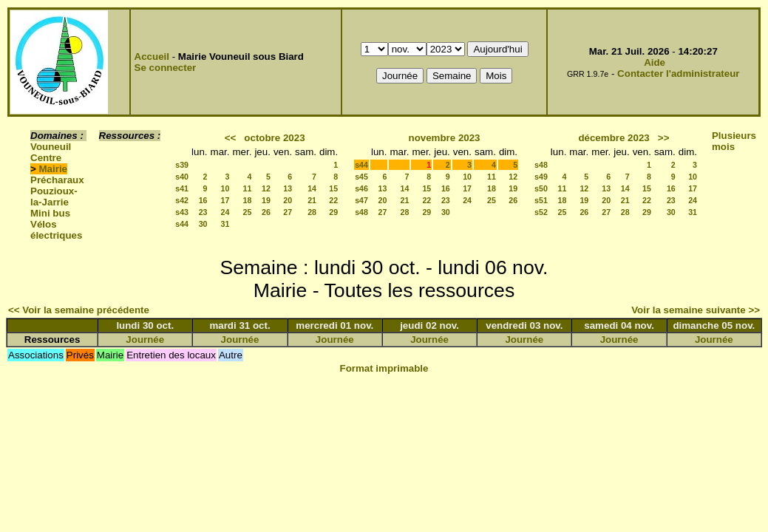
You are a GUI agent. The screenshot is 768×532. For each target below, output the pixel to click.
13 (288, 188)
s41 (182, 188)
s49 (541, 177)
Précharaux (57, 180)
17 (225, 200)
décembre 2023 (614, 138)
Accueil (152, 57)
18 (248, 200)
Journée (145, 340)
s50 (541, 188)
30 (203, 224)
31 (225, 224)
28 (312, 212)
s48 (361, 212)
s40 (182, 177)
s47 (361, 200)
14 (312, 188)
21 (312, 200)
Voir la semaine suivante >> (696, 310)
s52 (541, 212)
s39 (182, 165)
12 (266, 188)
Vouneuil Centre (51, 152)
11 (248, 188)
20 (288, 200)
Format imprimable (384, 368)
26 (266, 212)
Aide (655, 62)
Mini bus (50, 213)
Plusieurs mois (734, 141)
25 (248, 212)
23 (203, 212)
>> (664, 138)
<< (231, 138)
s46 (361, 188)
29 (333, 212)
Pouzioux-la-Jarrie (54, 197)
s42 (182, 200)
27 (288, 212)
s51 (541, 200)
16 (203, 200)
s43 (182, 212)
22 (333, 200)
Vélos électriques (56, 230)
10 (225, 188)
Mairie (54, 169)
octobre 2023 (274, 138)
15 (333, 188)
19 (266, 200)
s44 (182, 224)
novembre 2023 (444, 138)
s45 (361, 177)
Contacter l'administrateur (678, 74)
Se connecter (166, 68)
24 (225, 212)
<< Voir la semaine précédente (79, 310)
